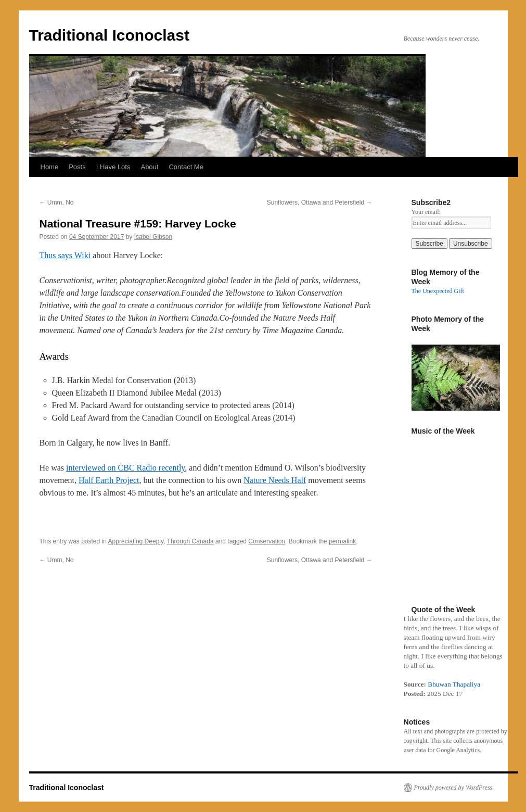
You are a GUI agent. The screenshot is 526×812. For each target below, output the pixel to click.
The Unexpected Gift (438, 291)
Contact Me (186, 167)
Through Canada (190, 541)
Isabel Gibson (153, 237)
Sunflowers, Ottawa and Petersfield (320, 202)
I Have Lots (113, 167)
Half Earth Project (109, 480)
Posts (77, 167)
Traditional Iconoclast (109, 35)
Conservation (267, 541)
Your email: (426, 212)
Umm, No (57, 202)
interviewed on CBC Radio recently (125, 468)
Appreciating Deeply (136, 541)
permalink (342, 541)
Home (50, 167)
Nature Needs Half (275, 480)
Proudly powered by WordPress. (454, 788)
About (149, 167)
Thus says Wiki (65, 255)
